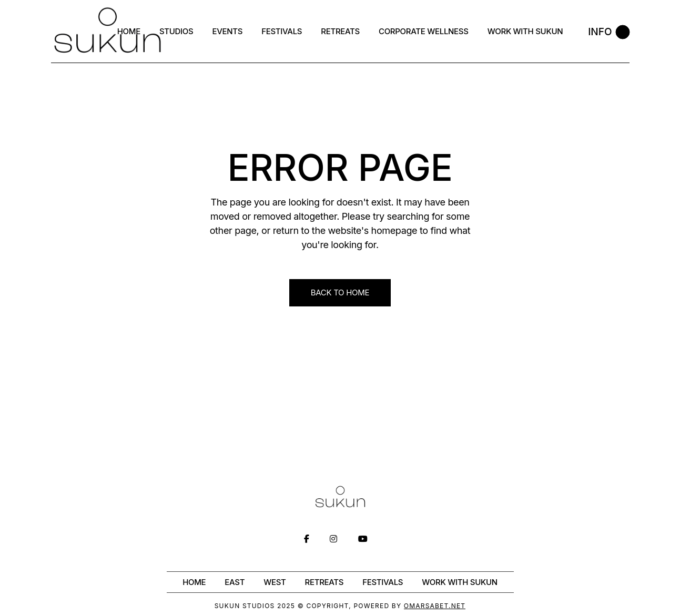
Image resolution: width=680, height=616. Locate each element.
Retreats (324, 582)
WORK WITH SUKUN (460, 582)
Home (194, 582)
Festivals (383, 582)
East (235, 582)
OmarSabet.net (435, 606)
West (275, 582)
